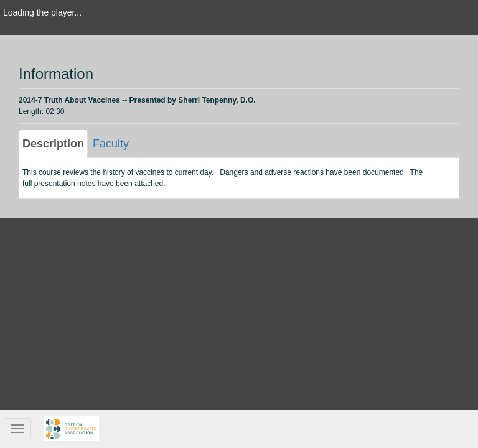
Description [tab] (53, 144)
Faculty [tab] (111, 144)
